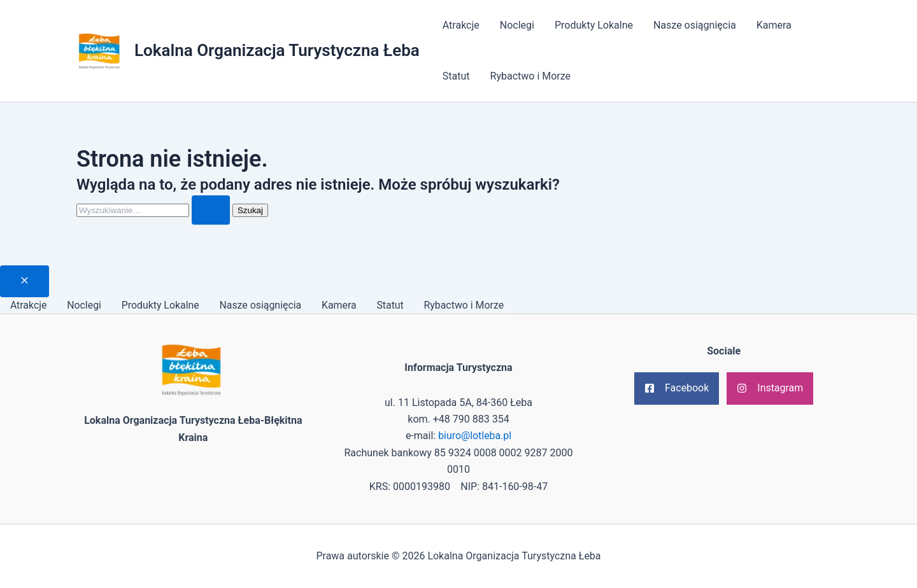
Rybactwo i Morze (531, 76)
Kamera (774, 25)
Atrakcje (461, 25)
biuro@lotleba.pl (475, 436)
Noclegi (517, 25)
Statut (456, 76)
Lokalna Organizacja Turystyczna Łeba (277, 50)
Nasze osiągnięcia (695, 25)
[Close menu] (25, 281)
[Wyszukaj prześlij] (211, 210)
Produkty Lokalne (594, 25)
